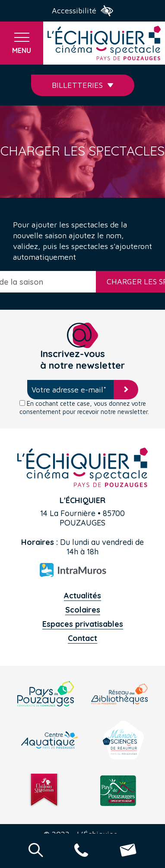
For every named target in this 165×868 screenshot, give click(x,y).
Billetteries (83, 85)
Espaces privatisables (83, 624)
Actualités (82, 596)
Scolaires (83, 610)
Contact (82, 638)
